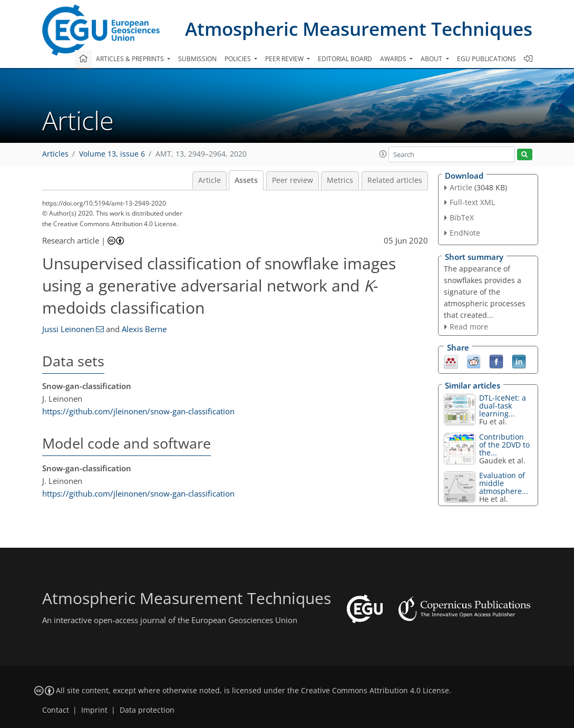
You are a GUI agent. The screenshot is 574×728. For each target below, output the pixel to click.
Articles (55, 154)
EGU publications (487, 59)
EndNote (465, 233)
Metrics (340, 180)
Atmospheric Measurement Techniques (359, 29)
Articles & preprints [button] (131, 59)
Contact (56, 710)
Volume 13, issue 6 (112, 154)
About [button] (432, 59)
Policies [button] (239, 59)
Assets (246, 180)
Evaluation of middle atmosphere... (504, 483)
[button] (383, 154)
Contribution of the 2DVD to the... (504, 445)
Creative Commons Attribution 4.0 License (375, 691)
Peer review (293, 180)
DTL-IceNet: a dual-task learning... (503, 406)
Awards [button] (394, 59)
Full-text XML (472, 202)
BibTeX (462, 217)
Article (210, 180)
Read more (469, 327)
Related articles (395, 180)
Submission (197, 59)
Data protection (147, 710)
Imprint (94, 710)
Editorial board (345, 59)
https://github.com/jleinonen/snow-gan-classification (138, 411)
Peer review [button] (285, 59)
